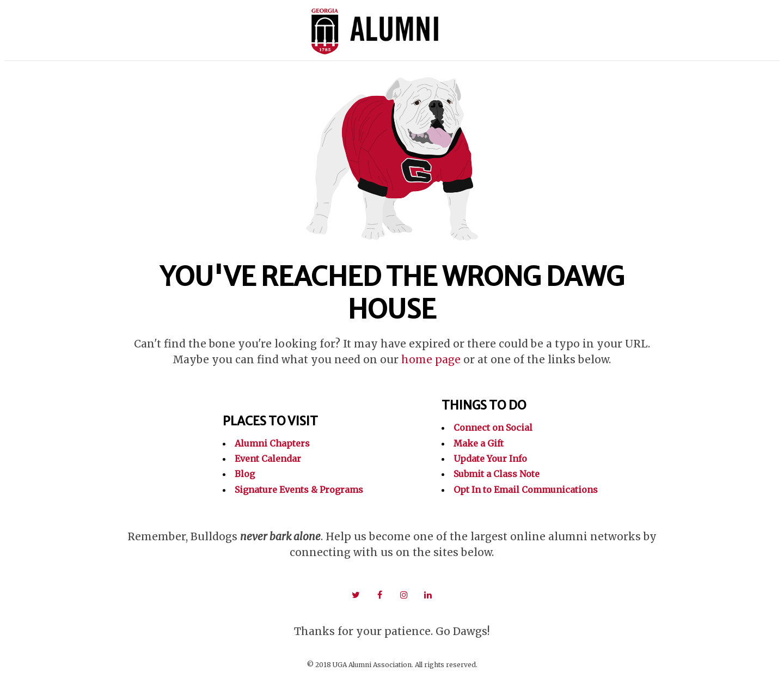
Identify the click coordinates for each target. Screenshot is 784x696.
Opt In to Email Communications (526, 490)
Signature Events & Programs (299, 490)
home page (431, 359)
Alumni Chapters (272, 443)
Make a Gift (479, 443)
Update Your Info (490, 459)
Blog (245, 474)
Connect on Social (493, 428)
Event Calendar (268, 459)
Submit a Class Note (497, 474)
